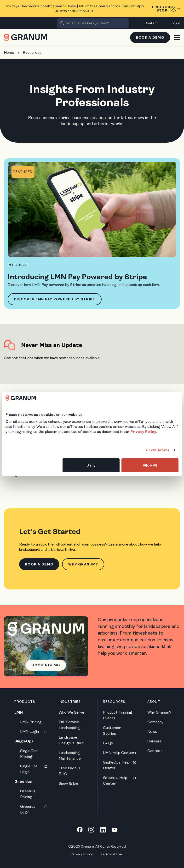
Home (9, 52)
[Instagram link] (91, 830)
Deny (91, 465)
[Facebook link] (80, 830)
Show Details (158, 450)
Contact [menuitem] (151, 23)
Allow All (150, 465)
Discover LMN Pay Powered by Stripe (55, 299)
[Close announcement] (173, 9)
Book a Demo (150, 37)
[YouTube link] (115, 830)
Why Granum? (83, 564)
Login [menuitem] (176, 23)
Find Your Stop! (166, 9)
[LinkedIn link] (103, 830)
